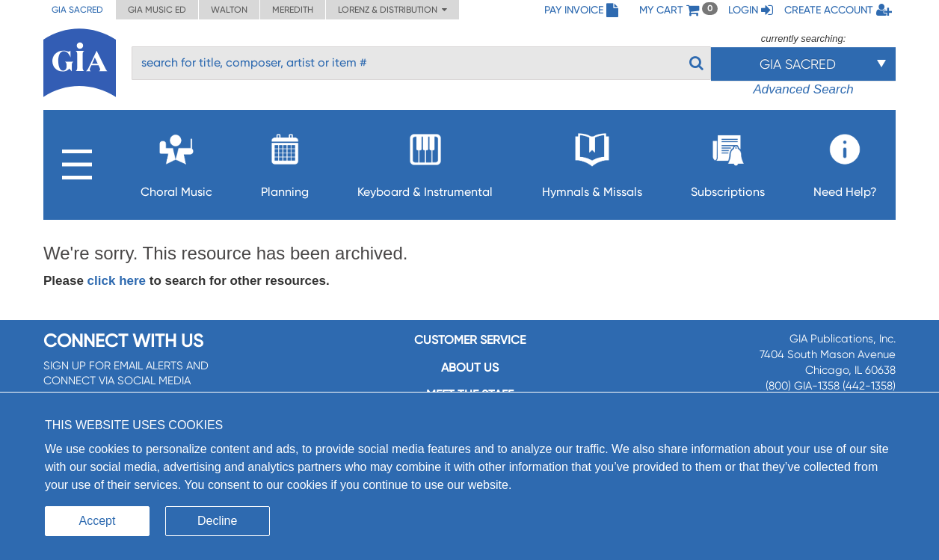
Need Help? (845, 161)
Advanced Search (803, 89)
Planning (285, 161)
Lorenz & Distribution (392, 10)
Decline (217, 521)
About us (470, 367)
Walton (229, 10)
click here (117, 281)
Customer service (470, 340)
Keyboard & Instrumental (425, 161)
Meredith (293, 10)
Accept (98, 521)
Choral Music (176, 161)
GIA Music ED (157, 10)
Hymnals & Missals (592, 161)
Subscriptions (728, 161)
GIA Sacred (77, 10)
